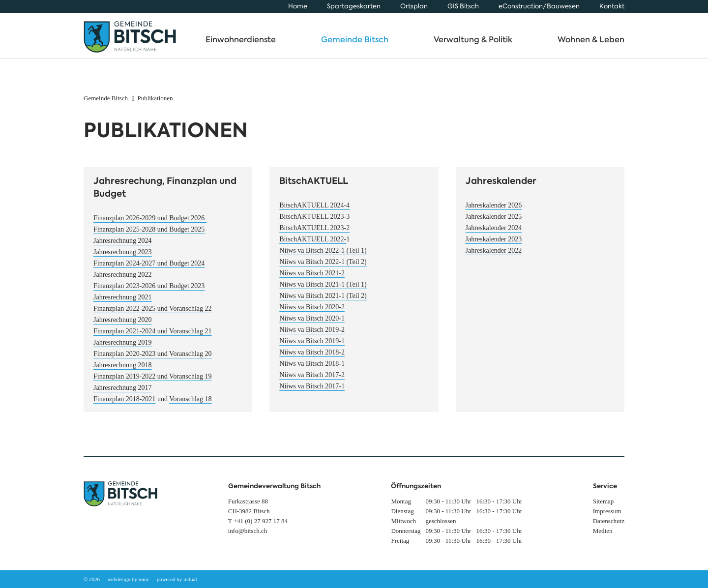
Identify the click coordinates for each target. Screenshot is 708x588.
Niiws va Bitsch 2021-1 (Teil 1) (323, 289)
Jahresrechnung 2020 (123, 325)
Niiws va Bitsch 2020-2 (312, 312)
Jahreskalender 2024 (494, 233)
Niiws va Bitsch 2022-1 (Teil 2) (323, 267)
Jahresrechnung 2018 (123, 370)
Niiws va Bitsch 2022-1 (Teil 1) (323, 255)
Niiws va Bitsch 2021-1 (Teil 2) (323, 301)
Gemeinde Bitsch (106, 103)
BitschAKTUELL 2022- (313, 244)
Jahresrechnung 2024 (123, 246)
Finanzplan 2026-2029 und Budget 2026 (150, 223)
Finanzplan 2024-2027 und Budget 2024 (149, 268)
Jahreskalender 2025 (494, 221)
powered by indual (177, 579)
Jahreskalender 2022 (494, 255)
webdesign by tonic (128, 579)
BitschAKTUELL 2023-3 (314, 221)
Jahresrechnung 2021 (123, 302)
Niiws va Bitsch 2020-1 (312, 323)
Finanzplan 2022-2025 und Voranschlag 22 (153, 313)
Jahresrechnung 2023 (123, 257)
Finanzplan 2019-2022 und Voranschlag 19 (153, 381)
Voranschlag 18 (190, 404)
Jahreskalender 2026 (494, 210)
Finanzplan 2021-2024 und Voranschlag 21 (153, 336)
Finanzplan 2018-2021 (124, 404)
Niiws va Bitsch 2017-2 (312, 380)
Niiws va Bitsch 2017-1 (312, 391)
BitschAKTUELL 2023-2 (314, 233)
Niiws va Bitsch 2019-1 (312, 346)
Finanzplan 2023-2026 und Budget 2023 (149, 291)
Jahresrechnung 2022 (123, 279)
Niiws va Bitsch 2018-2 (312, 357)
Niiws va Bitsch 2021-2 (312, 278)
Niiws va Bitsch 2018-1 (312, 368)
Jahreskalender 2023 (494, 244)
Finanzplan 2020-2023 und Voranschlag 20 (153, 359)
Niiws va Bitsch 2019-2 (312, 335)
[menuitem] (298, 6)
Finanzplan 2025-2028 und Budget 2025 (149, 234)
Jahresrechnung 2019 (123, 347)
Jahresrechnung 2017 (123, 393)
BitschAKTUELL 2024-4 (314, 210)
